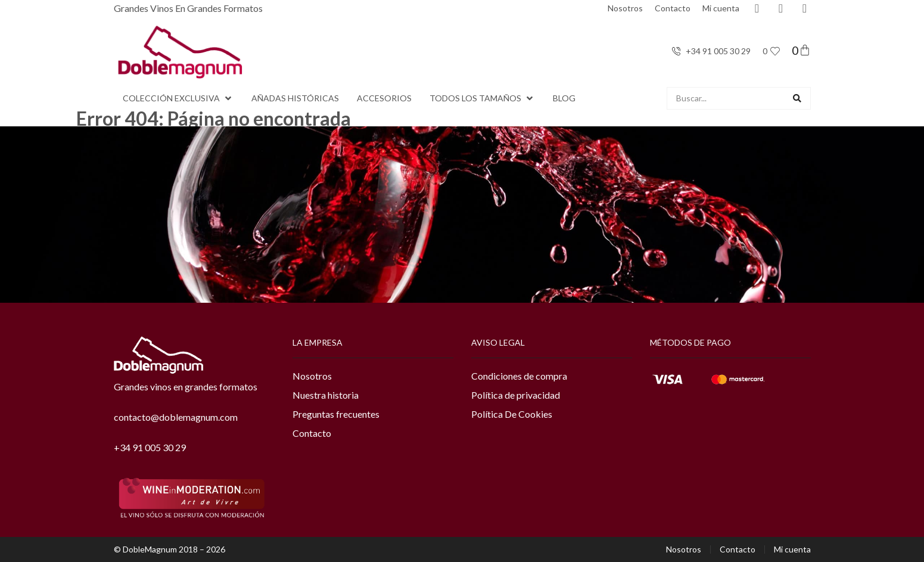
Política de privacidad (516, 395)
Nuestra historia (326, 395)
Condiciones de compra (519, 376)
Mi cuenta (721, 8)
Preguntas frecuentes (336, 414)
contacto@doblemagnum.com (176, 417)
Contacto (673, 8)
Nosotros (625, 8)
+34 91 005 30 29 (150, 447)
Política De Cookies (512, 414)
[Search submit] (797, 98)
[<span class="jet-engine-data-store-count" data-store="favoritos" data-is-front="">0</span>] (775, 51)
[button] (178, 98)
